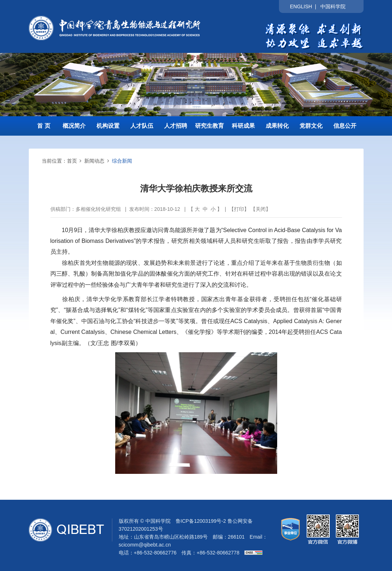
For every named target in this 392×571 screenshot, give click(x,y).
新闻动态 (94, 161)
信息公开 (345, 126)
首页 (72, 161)
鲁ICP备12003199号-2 (201, 521)
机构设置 (108, 126)
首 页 (44, 126)
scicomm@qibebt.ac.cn (145, 545)
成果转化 (277, 126)
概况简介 (74, 126)
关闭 (261, 209)
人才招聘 (176, 126)
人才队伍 (142, 126)
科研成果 (243, 126)
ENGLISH (301, 6)
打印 (239, 209)
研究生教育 (209, 126)
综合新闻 (122, 161)
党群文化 (311, 126)
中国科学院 (333, 6)
